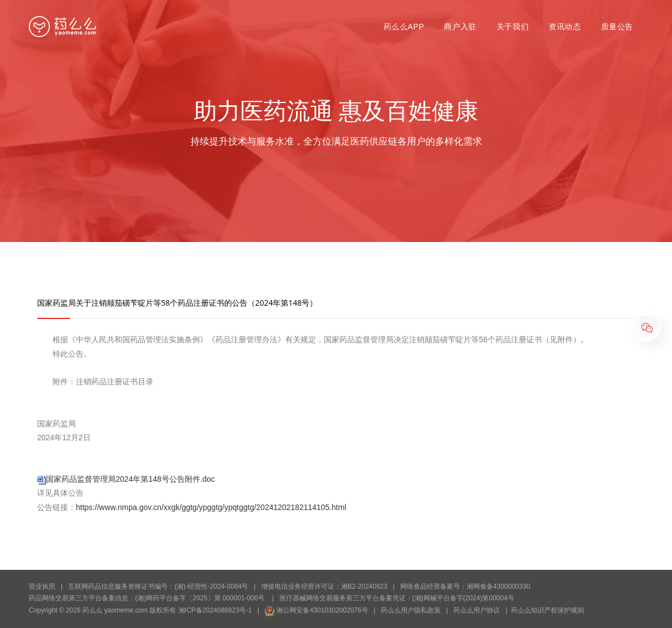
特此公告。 (64, 354)
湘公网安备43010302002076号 (316, 610)
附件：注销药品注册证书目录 (95, 382)
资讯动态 (565, 27)
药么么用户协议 (477, 610)
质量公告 (617, 27)
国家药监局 (56, 424)
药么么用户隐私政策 (411, 610)
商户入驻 (460, 27)
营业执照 (42, 586)
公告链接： (192, 507)
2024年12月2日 (64, 437)
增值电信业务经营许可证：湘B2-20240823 (324, 586)
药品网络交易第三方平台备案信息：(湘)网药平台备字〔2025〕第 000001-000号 (147, 598)
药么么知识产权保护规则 (547, 610)
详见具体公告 (60, 493)
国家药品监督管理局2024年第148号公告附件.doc (130, 479)
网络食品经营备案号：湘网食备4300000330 (465, 586)
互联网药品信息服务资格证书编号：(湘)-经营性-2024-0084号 (158, 586)
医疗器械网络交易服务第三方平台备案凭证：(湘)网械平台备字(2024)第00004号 (397, 598)
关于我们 (513, 27)
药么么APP (404, 27)
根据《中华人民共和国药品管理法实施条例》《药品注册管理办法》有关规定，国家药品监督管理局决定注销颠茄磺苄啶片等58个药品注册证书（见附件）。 (313, 339)
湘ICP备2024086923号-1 (215, 610)
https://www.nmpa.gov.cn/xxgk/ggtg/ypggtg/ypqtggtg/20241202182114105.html (211, 507)
